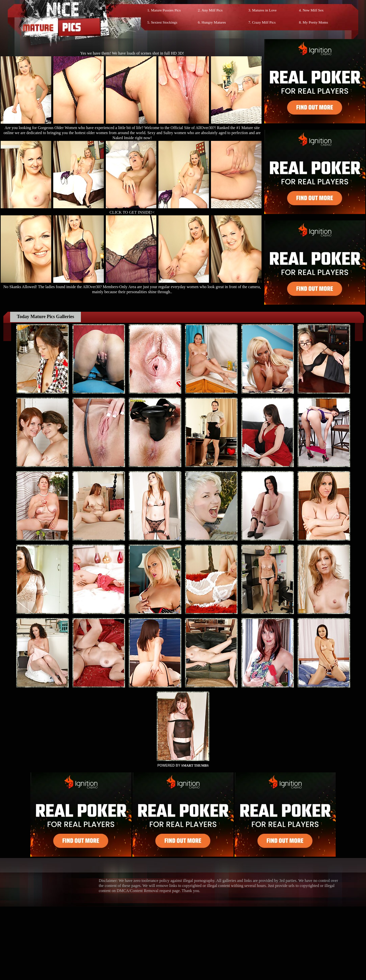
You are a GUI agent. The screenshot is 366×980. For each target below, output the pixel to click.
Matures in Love (264, 10)
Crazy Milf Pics (264, 22)
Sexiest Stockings (164, 22)
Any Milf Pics (212, 10)
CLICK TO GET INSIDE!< (132, 212)
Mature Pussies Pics (166, 10)
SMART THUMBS (195, 765)
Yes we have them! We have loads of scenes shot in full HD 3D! (132, 53)
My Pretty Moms (315, 22)
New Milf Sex (313, 10)
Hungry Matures (214, 22)
